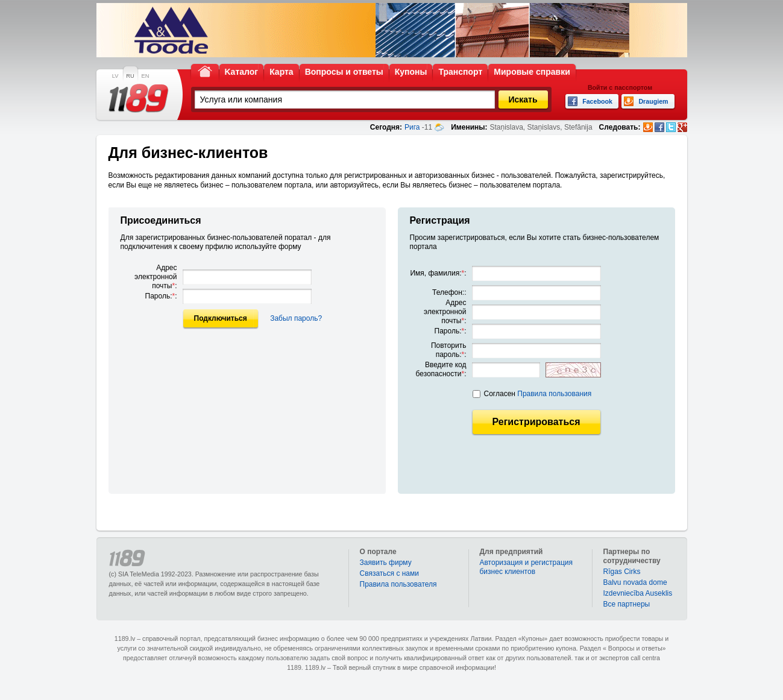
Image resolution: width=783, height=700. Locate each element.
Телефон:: (449, 292)
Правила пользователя (398, 584)
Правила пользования (554, 394)
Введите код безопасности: (441, 369)
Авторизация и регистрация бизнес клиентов (527, 567)
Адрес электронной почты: (156, 277)
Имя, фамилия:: (438, 273)
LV (115, 76)
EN (146, 76)
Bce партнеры (627, 604)
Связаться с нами (389, 573)
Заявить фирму (386, 563)
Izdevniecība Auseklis (638, 593)
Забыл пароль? (296, 318)
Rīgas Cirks (622, 572)
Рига (412, 127)
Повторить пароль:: (449, 350)
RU (130, 76)
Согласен (538, 394)
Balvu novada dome (635, 582)
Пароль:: (161, 296)
